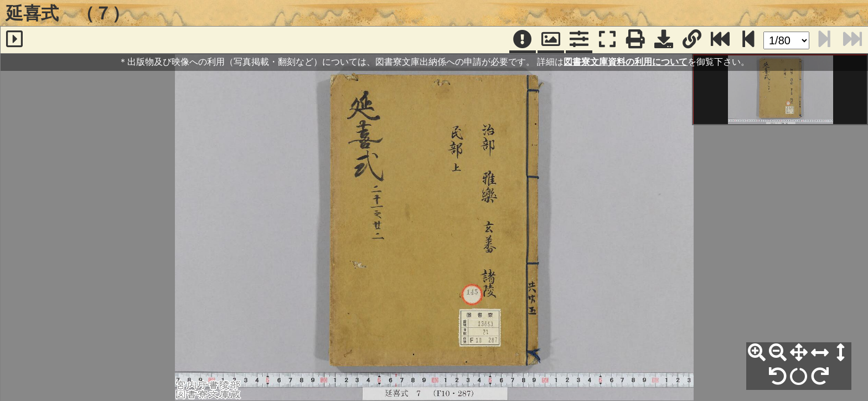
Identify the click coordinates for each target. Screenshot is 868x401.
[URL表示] (692, 40)
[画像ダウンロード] (664, 40)
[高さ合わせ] (841, 353)
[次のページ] (748, 40)
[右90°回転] (820, 377)
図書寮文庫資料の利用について (626, 62)
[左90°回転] (778, 377)
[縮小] (778, 353)
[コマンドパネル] (579, 40)
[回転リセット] (799, 377)
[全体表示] (799, 353)
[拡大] (757, 353)
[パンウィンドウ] (551, 40)
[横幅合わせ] (820, 353)
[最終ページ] (720, 40)
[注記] (523, 40)
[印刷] (635, 40)
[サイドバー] (14, 40)
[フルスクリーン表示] (607, 40)
